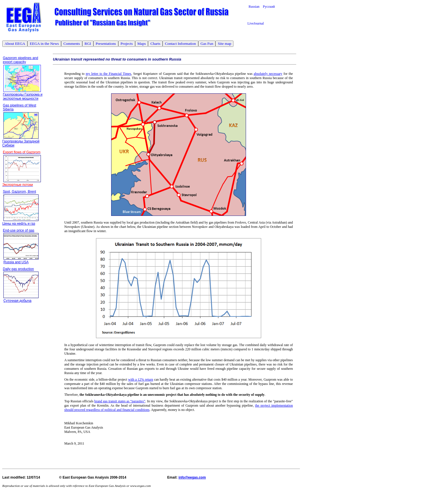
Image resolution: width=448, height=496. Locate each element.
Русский (269, 7)
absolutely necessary (268, 74)
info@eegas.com (192, 477)
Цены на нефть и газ (19, 224)
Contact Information (180, 44)
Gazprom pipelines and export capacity (20, 60)
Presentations (106, 44)
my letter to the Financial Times (108, 74)
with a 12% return (141, 379)
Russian (256, 7)
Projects (127, 44)
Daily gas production (18, 269)
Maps (142, 44)
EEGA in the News (44, 44)
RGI (88, 44)
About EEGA (15, 44)
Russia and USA (16, 262)
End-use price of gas (19, 230)
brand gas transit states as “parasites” (120, 401)
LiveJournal (256, 23)
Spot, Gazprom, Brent (19, 192)
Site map (224, 44)
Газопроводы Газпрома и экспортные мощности (23, 97)
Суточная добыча (17, 301)
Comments (72, 44)
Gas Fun (207, 44)
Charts (155, 44)
